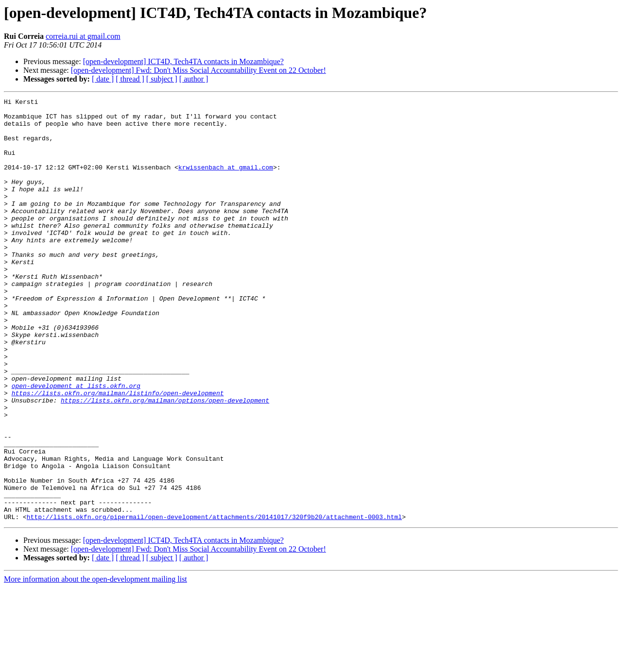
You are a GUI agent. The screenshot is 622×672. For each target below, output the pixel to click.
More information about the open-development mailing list (95, 664)
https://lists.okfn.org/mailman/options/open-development (165, 461)
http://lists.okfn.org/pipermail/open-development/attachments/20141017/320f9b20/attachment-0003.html (214, 601)
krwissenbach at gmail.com (226, 182)
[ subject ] (162, 79)
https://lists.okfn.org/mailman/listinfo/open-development (118, 453)
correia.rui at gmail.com (83, 36)
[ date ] (103, 79)
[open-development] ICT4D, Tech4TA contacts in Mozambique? (183, 61)
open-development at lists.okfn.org (76, 444)
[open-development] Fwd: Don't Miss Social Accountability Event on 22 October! (199, 70)
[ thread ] (130, 79)
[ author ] (194, 79)
